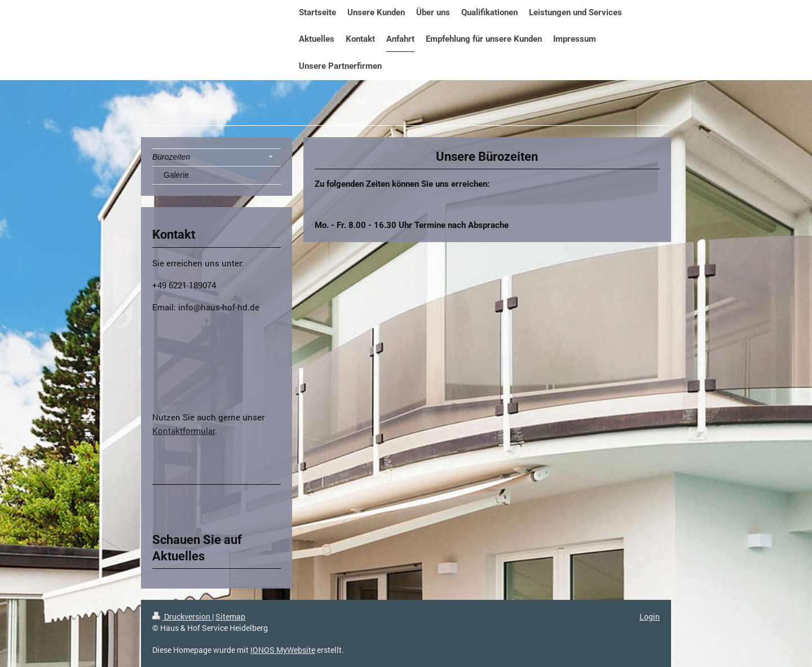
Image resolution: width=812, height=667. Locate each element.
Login (650, 616)
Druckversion (182, 616)
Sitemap (230, 616)
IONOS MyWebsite (283, 650)
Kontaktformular (184, 431)
